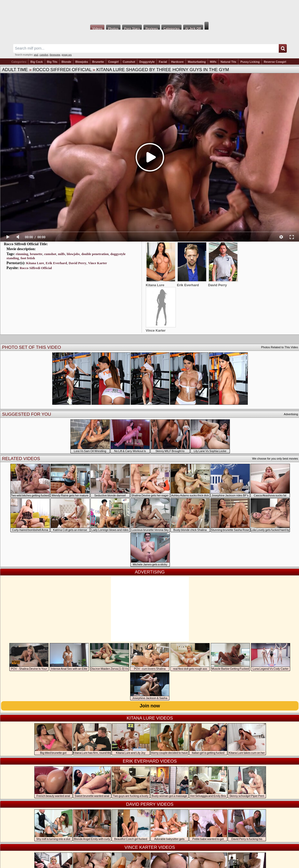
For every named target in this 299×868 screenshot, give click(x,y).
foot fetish (28, 258)
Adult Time (15, 70)
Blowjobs (82, 62)
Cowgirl (113, 62)
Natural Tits (228, 62)
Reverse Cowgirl (275, 62)
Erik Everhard (56, 263)
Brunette (98, 62)
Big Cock (37, 62)
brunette (36, 254)
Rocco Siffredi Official (62, 70)
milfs (61, 254)
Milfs (213, 62)
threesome (55, 55)
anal (36, 55)
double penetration (95, 254)
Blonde (66, 62)
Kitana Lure (35, 263)
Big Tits (52, 62)
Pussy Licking (250, 62)
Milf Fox (149, 11)
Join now (150, 706)
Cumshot (129, 62)
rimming (22, 254)
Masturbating (197, 62)
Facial (163, 62)
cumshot (44, 55)
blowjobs (73, 254)
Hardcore (177, 62)
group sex (67, 55)
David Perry (77, 263)
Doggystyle (147, 62)
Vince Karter (98, 263)
